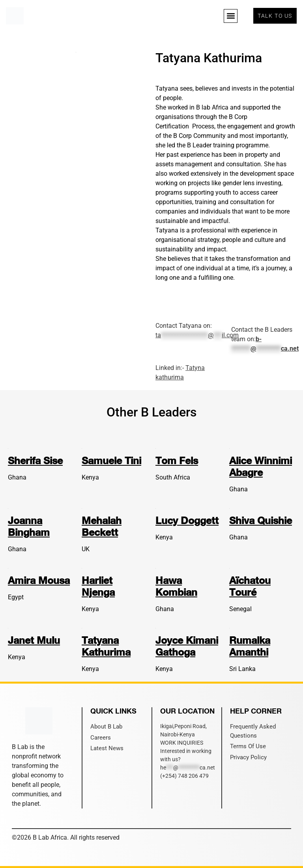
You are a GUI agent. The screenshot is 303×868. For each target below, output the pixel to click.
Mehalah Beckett (102, 526)
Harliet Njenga (98, 586)
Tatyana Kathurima (106, 646)
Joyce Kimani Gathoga (187, 646)
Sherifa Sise (35, 460)
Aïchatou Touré (250, 586)
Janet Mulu (34, 640)
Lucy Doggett (187, 520)
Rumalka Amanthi (250, 646)
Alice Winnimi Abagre (261, 466)
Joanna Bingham (29, 526)
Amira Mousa (39, 580)
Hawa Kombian (176, 586)
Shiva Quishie (261, 520)
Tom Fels (177, 460)
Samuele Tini (111, 460)
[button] (231, 16)
